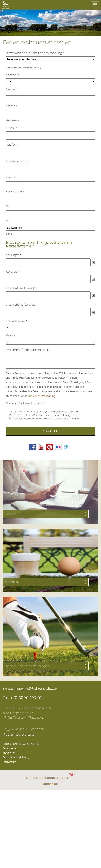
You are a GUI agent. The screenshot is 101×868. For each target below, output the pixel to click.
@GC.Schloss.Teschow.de (23, 734)
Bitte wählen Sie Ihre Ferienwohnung (35, 53)
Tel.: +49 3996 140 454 (23, 698)
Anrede (12, 75)
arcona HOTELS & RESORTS (21, 744)
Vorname (12, 106)
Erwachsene (17, 321)
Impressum (9, 762)
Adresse (11, 177)
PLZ (8, 221)
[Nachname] (50, 114)
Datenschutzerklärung (16, 757)
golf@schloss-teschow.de (42, 689)
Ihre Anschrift (17, 161)
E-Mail (12, 128)
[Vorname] (50, 99)
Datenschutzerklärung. (42, 396)
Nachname (13, 120)
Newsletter (9, 753)
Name (11, 89)
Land (9, 234)
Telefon (12, 145)
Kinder (11, 336)
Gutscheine (10, 748)
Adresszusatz (15, 192)
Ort (8, 206)
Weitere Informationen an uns (29, 350)
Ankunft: (14, 255)
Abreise (13, 272)
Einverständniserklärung (25, 404)
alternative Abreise (20, 305)
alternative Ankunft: (21, 288)
